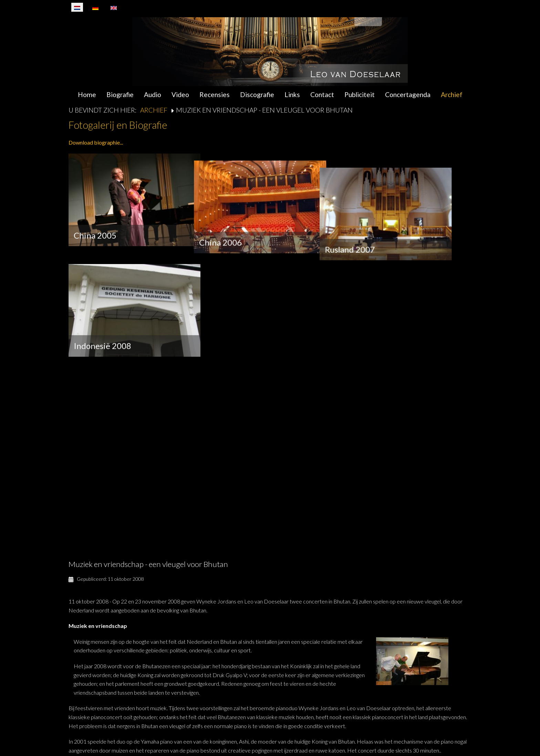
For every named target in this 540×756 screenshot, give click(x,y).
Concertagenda (408, 94)
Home (87, 94)
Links (292, 94)
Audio (153, 94)
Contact (322, 94)
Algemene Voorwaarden (397, 733)
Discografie (257, 94)
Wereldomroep (348, 618)
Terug (88, 707)
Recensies (215, 94)
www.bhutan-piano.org (195, 678)
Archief (452, 94)
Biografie (120, 94)
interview (118, 618)
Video (180, 94)
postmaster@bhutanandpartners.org (129, 669)
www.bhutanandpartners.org (125, 678)
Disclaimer (448, 733)
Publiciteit (360, 94)
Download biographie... (96, 142)
